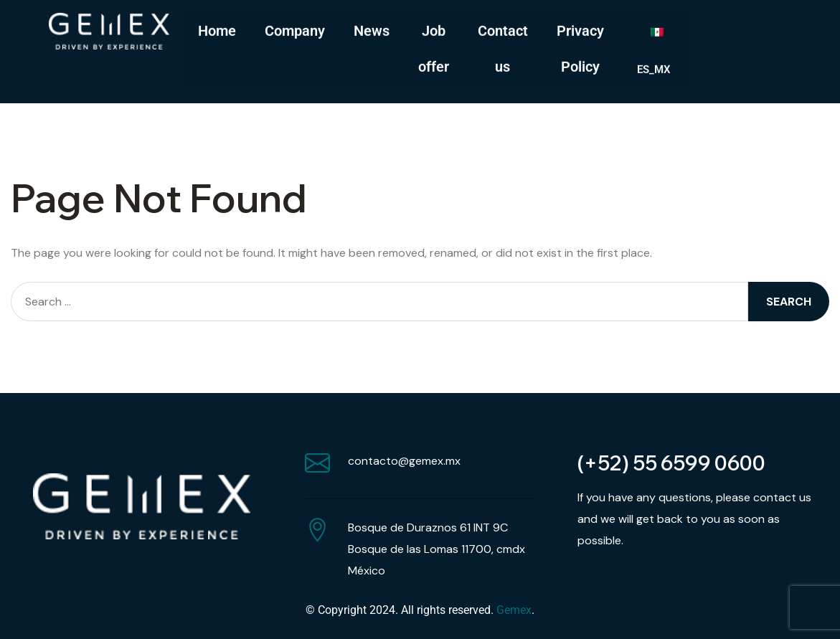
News (372, 29)
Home (217, 29)
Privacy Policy (580, 47)
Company (295, 29)
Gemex (514, 610)
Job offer (434, 47)
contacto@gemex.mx (404, 461)
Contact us (503, 47)
